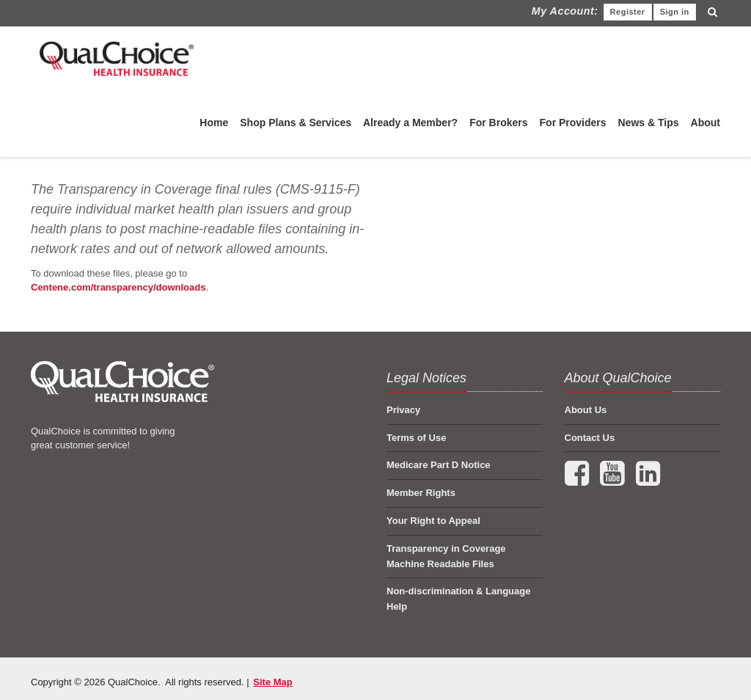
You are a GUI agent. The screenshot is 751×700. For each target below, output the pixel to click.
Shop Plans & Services (296, 123)
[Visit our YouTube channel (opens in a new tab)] (613, 480)
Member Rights (421, 493)
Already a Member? (410, 123)
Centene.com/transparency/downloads (118, 287)
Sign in (675, 12)
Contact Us (590, 438)
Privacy (403, 410)
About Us (586, 410)
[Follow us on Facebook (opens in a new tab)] (578, 480)
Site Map (272, 682)
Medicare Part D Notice (439, 465)
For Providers (573, 123)
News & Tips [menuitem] (649, 123)
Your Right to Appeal (433, 521)
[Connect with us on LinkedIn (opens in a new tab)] (648, 480)
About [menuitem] (706, 123)
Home (214, 123)
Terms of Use (416, 438)
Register (628, 12)
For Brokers (498, 123)
